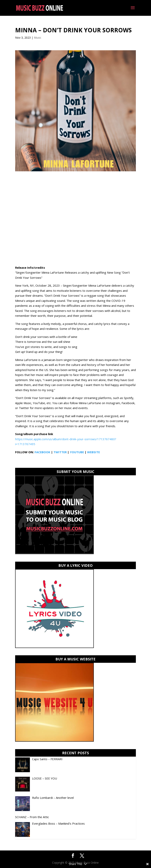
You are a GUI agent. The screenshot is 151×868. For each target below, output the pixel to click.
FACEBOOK (42, 452)
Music (38, 38)
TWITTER (60, 452)
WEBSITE (93, 452)
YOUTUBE (77, 452)
